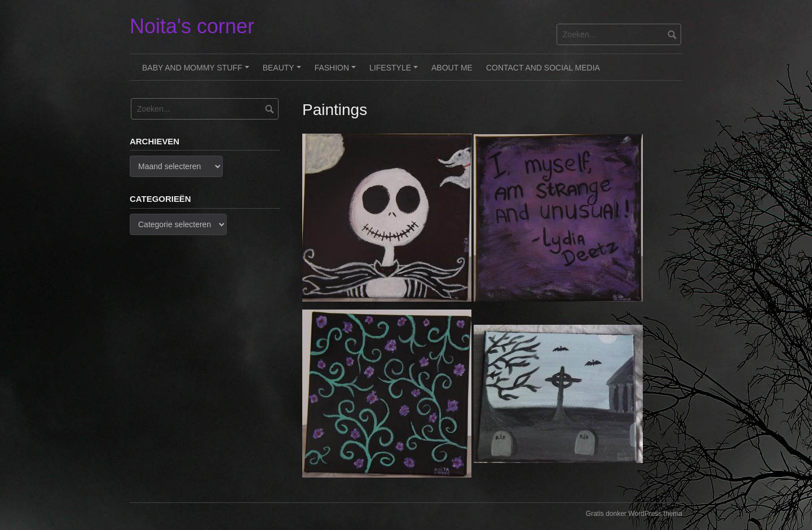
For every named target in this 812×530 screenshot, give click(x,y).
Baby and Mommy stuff (197, 72)
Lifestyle (395, 72)
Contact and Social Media (543, 68)
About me (452, 68)
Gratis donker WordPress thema (634, 514)
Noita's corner (192, 26)
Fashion (337, 72)
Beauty (284, 72)
